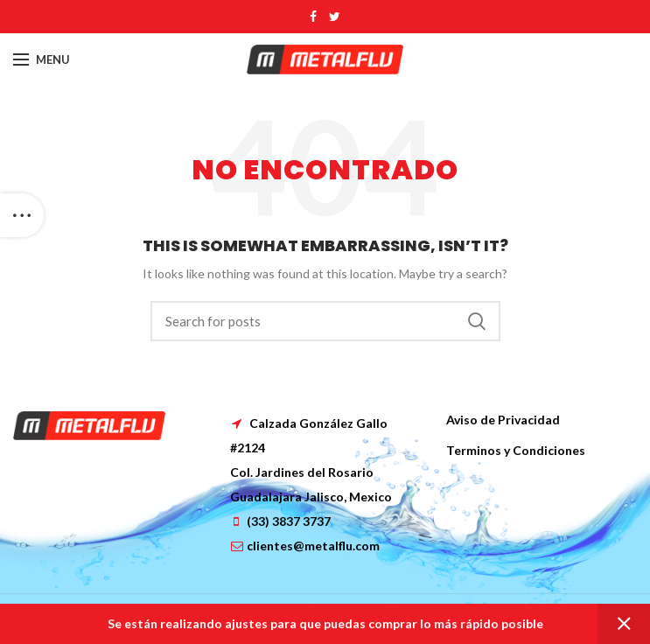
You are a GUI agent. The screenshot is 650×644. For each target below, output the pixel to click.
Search (477, 321)
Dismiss (624, 624)
